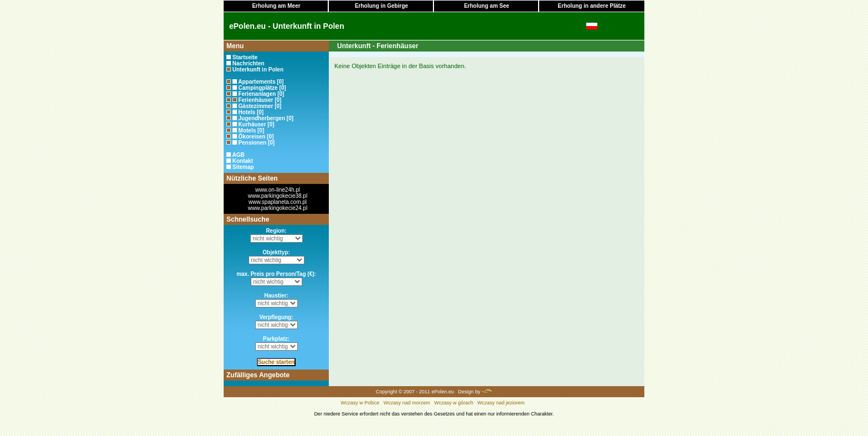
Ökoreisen (252, 137)
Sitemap (243, 167)
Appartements (257, 82)
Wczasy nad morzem (407, 403)
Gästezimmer (256, 106)
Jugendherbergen (262, 118)
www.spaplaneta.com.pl (278, 202)
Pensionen (253, 143)
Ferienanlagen (257, 94)
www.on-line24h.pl (278, 190)
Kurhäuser (252, 124)
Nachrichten (249, 63)
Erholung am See (487, 6)
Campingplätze (258, 88)
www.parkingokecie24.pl (278, 208)
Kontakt (243, 161)
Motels (247, 130)
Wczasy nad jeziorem (501, 403)
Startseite (245, 57)
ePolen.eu (443, 392)
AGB (238, 155)
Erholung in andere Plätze (592, 6)
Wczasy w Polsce (360, 403)
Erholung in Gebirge (381, 6)
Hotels (247, 112)
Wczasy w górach (454, 403)
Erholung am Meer (276, 6)
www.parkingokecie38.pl (278, 196)
